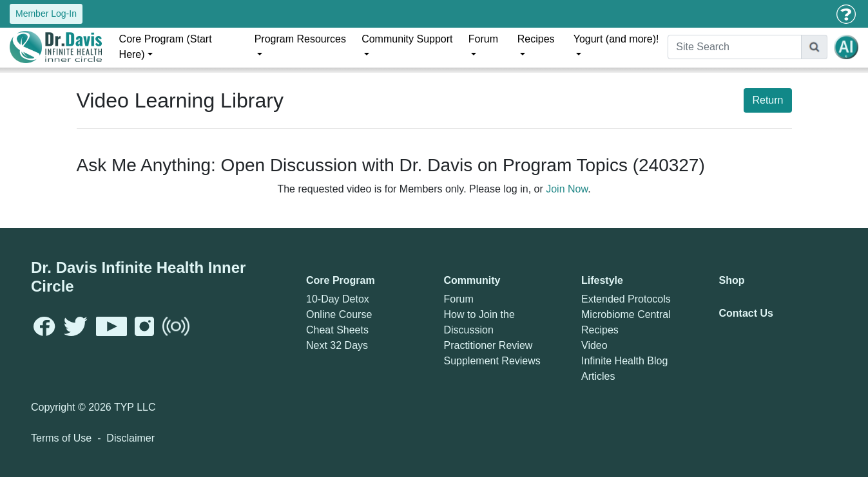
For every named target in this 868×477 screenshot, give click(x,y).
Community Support (407, 39)
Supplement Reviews (492, 361)
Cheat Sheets (337, 330)
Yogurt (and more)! (616, 39)
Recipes (536, 39)
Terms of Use (61, 438)
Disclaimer (130, 438)
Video (594, 345)
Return (767, 100)
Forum (483, 39)
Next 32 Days (337, 345)
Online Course (339, 314)
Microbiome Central (626, 314)
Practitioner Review (488, 345)
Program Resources (300, 39)
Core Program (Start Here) (166, 47)
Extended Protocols (626, 299)
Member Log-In (46, 14)
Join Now (567, 189)
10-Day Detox (338, 299)
